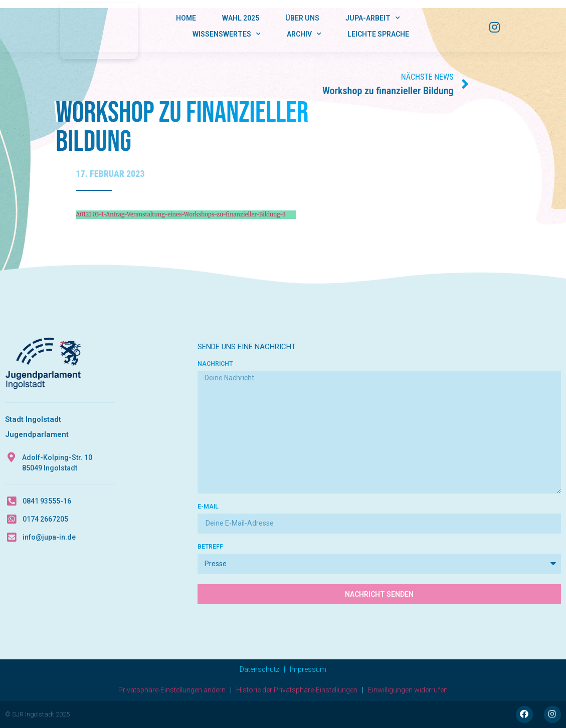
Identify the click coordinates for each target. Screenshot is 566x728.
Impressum (308, 669)
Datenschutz (259, 669)
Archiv (304, 34)
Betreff (210, 547)
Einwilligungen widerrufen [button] (408, 690)
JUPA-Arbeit (373, 18)
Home (186, 18)
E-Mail (208, 507)
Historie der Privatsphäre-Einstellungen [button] (297, 690)
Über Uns (302, 18)
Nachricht (215, 364)
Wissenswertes (227, 34)
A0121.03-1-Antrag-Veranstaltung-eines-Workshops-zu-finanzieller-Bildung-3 (181, 214)
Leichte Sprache (378, 34)
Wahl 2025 (241, 18)
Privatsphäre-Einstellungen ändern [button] (172, 690)
